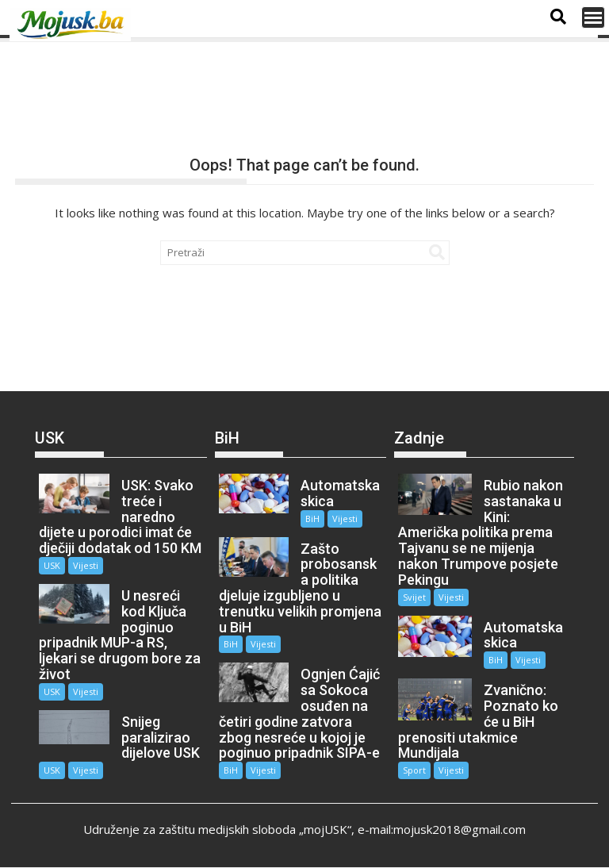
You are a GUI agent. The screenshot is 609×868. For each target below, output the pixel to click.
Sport (414, 770)
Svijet (414, 597)
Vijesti (86, 565)
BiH (312, 518)
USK (52, 565)
